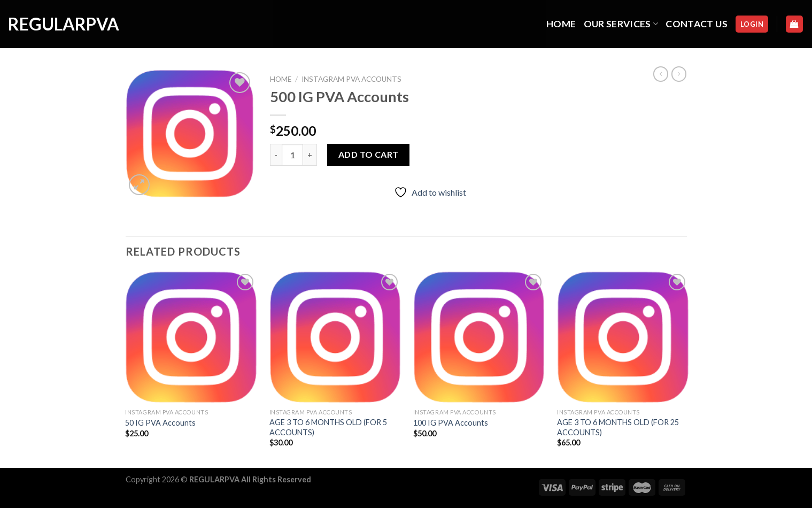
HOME (561, 24)
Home (281, 79)
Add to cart (369, 154)
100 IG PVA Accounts (451, 423)
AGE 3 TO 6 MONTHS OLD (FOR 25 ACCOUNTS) (618, 427)
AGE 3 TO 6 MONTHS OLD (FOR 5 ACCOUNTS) (328, 427)
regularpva (61, 24)
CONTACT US (697, 24)
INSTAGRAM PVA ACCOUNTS (351, 79)
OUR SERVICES (621, 24)
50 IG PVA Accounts (160, 423)
